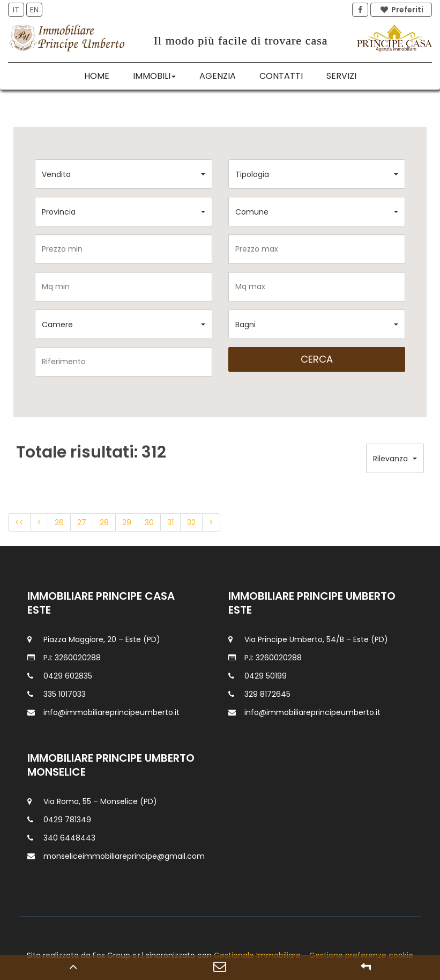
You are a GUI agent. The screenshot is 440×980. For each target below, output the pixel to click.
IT (16, 10)
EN (34, 10)
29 (127, 522)
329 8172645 (267, 694)
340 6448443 (69, 838)
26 (59, 522)
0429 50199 (266, 676)
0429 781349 (67, 820)
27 (82, 522)
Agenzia (218, 76)
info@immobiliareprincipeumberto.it (111, 712)
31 (170, 522)
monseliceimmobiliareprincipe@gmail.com (124, 856)
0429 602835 (68, 676)
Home (97, 76)
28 (104, 522)
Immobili (154, 76)
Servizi (341, 76)
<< (19, 522)
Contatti (281, 76)
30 (149, 522)
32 (191, 522)
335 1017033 (65, 694)
